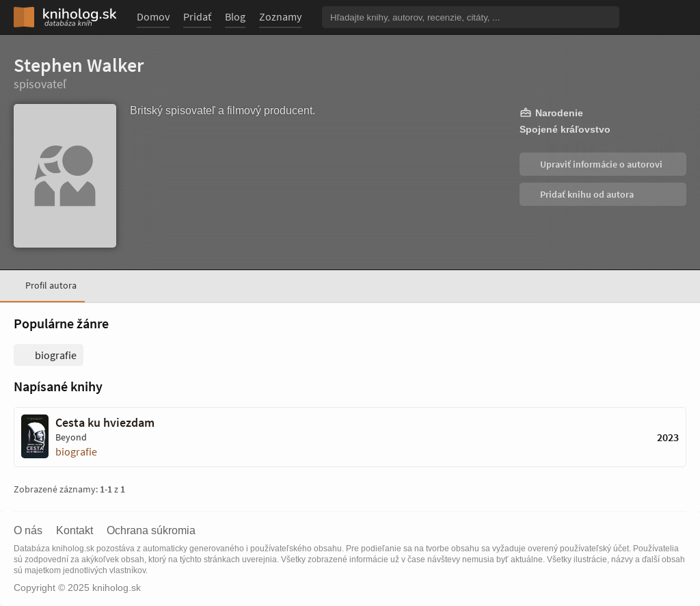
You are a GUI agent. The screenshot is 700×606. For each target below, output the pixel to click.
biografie (76, 451)
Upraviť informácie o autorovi (600, 164)
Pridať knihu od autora (586, 194)
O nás (28, 531)
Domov (153, 16)
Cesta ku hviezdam (105, 423)
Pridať (197, 16)
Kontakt (75, 531)
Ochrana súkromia (151, 531)
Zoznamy (280, 16)
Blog (235, 16)
